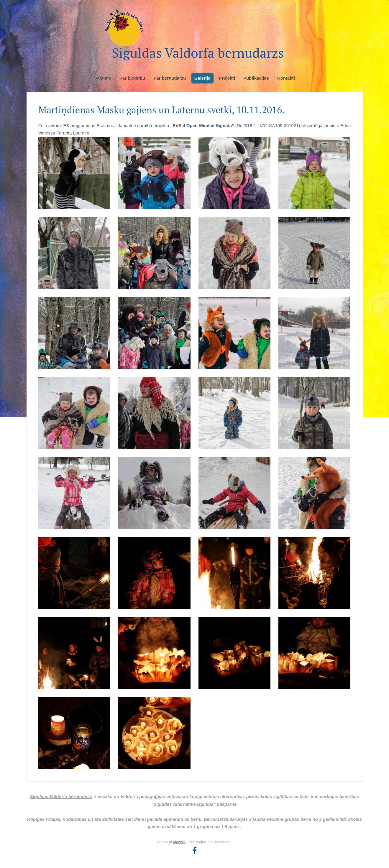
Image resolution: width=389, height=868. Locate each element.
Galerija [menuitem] (202, 78)
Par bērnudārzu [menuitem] (170, 78)
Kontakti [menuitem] (286, 78)
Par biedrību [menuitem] (132, 78)
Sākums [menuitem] (103, 78)
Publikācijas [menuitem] (256, 78)
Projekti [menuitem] (227, 78)
